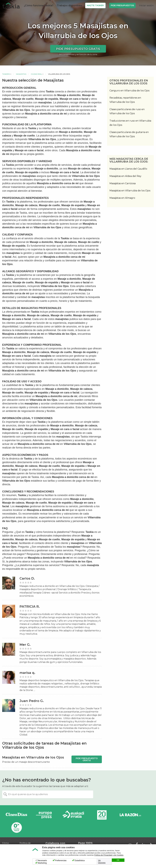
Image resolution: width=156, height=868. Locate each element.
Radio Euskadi (73, 815)
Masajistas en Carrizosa (123, 183)
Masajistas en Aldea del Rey (125, 176)
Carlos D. (27, 578)
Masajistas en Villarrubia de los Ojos (130, 191)
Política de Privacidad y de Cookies (109, 855)
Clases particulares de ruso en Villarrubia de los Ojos (127, 111)
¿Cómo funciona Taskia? (39, 5)
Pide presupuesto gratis (78, 49)
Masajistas (21, 74)
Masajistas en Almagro (122, 198)
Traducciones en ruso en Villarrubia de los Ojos (130, 123)
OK (118, 860)
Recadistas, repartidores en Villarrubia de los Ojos (125, 100)
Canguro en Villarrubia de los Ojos (129, 91)
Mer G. (25, 645)
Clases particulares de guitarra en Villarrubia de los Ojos (129, 134)
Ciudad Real (36, 74)
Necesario (42, 860)
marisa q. (27, 673)
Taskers (6, 74)
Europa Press (45, 815)
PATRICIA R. (30, 607)
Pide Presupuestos (122, 5)
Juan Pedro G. (32, 701)
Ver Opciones (102, 862)
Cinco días (16, 815)
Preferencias (61, 860)
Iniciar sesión (146, 5)
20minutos (102, 815)
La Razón (130, 815)
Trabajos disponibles (70, 5)
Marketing (42, 863)
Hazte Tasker (95, 5)
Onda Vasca (16, 827)
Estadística (80, 860)
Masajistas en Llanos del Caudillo (128, 169)
